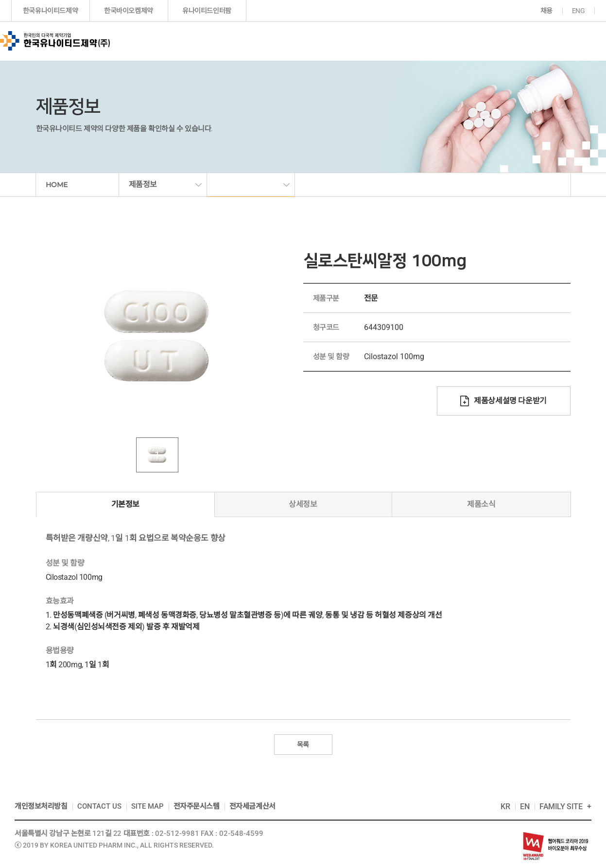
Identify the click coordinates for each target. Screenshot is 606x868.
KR (505, 807)
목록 (303, 745)
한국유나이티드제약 (50, 11)
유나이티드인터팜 (207, 11)
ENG (579, 11)
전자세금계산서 (252, 806)
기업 (225, 41)
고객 (557, 41)
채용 (546, 11)
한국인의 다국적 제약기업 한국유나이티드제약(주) (55, 41)
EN (525, 807)
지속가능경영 (493, 41)
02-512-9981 (177, 833)
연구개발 (356, 41)
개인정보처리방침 (41, 806)
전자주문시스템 (197, 806)
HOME (57, 185)
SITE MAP (147, 806)
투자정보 (420, 41)
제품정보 (291, 41)
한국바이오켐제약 (129, 11)
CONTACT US (99, 806)
